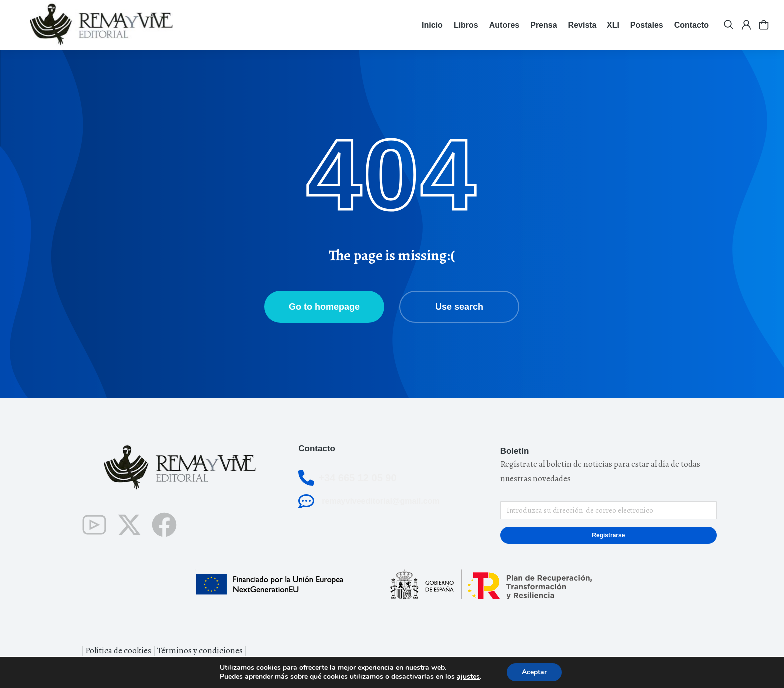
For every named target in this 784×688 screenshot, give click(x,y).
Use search (459, 307)
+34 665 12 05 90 (357, 478)
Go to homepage (324, 307)
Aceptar (534, 672)
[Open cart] (764, 25)
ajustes (468, 677)
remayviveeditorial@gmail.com (381, 501)
